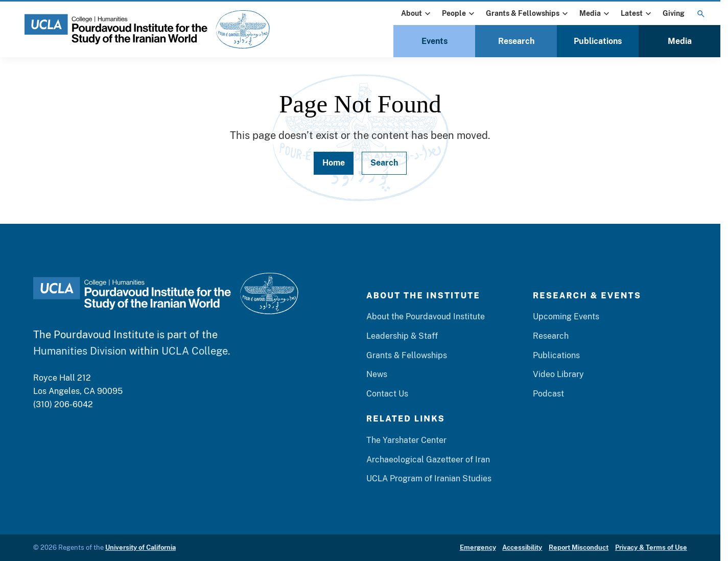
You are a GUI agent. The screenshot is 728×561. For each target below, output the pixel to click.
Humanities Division (80, 351)
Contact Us (387, 394)
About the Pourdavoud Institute (426, 317)
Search (384, 163)
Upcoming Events (566, 317)
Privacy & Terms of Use (651, 547)
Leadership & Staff (402, 336)
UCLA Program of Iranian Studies (429, 478)
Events (435, 41)
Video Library (558, 374)
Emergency (478, 547)
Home (334, 163)
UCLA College (195, 351)
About (417, 14)
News (377, 374)
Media (595, 14)
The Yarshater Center (406, 440)
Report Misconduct (579, 547)
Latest (637, 14)
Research (516, 41)
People (459, 14)
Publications (598, 41)
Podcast (548, 394)
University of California (140, 547)
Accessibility (522, 547)
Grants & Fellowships (528, 14)
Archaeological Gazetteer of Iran (428, 460)
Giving (674, 13)
